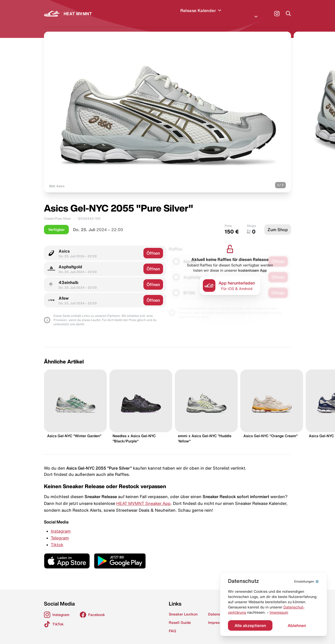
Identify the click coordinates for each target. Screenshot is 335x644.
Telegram (60, 532)
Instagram (61, 525)
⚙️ (307, 581)
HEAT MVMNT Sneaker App (143, 497)
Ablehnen (297, 625)
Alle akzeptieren (250, 625)
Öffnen (153, 247)
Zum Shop (278, 223)
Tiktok (57, 538)
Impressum (279, 612)
